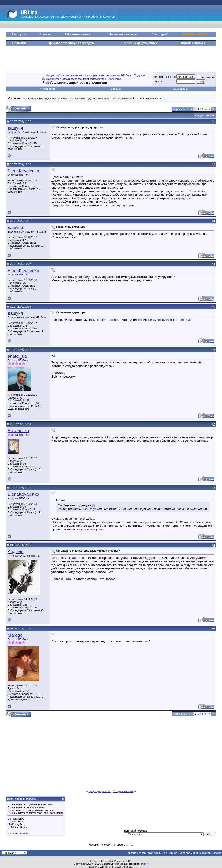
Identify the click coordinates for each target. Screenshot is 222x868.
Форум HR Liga (158, 853)
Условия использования (195, 853)
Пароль (158, 81)
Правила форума (18, 833)
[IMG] (11, 824)
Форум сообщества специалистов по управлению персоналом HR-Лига (89, 75)
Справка (116, 89)
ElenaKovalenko (23, 171)
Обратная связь (136, 853)
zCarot (145, 864)
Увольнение (114, 79)
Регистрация (47, 89)
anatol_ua (17, 356)
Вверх (217, 853)
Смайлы (13, 822)
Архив (173, 853)
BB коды (13, 819)
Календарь (180, 89)
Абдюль (15, 552)
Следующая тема (123, 791)
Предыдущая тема (100, 791)
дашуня (15, 128)
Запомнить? (206, 77)
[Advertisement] (111, 57)
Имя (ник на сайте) (165, 77)
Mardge (15, 635)
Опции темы (203, 116)
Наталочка (18, 431)
